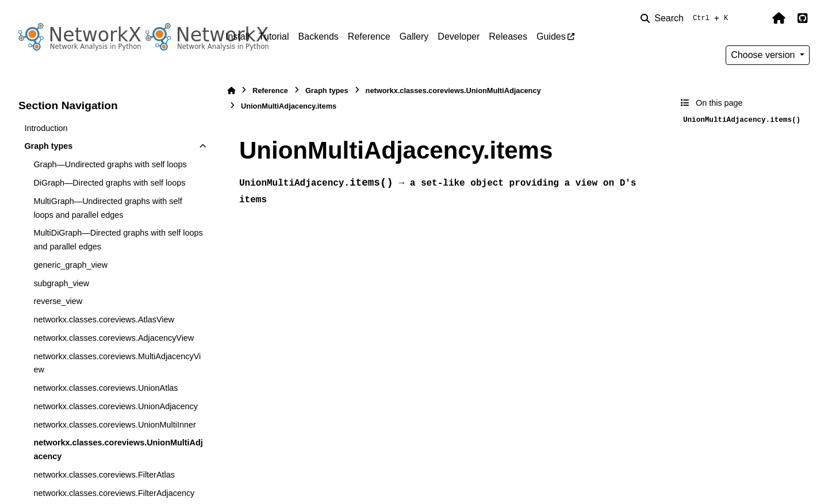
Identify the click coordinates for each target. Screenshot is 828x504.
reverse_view (58, 301)
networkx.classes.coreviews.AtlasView (103, 320)
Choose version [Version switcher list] (764, 55)
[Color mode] (754, 18)
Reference (369, 36)
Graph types (48, 146)
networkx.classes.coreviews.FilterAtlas (104, 475)
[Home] (231, 91)
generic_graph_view (70, 265)
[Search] (687, 18)
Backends (319, 36)
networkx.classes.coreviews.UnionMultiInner (114, 425)
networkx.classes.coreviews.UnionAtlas (106, 388)
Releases (508, 36)
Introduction (46, 128)
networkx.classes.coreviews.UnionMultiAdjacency (118, 449)
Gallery (414, 36)
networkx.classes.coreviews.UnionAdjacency (116, 406)
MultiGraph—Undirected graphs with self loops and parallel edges (108, 208)
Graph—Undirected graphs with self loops (110, 164)
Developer (459, 36)
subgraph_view (61, 283)
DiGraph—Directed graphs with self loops (109, 183)
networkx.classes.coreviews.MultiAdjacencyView (117, 363)
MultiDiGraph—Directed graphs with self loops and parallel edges (118, 240)
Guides (551, 36)
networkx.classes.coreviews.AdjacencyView (114, 338)
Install (237, 36)
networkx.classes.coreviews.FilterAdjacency (114, 493)
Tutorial (274, 36)
